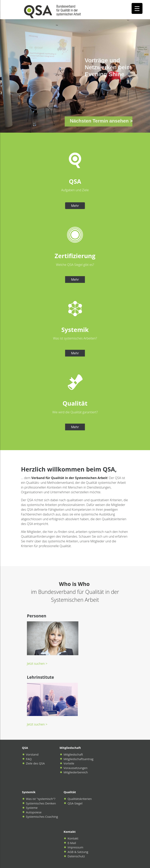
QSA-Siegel (75, 803)
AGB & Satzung (78, 852)
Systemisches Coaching (42, 817)
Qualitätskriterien (80, 799)
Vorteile (69, 763)
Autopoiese (34, 812)
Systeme (32, 808)
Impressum (75, 847)
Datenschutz (76, 856)
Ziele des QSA (35, 763)
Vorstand (32, 754)
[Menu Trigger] (137, 8)
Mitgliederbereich (76, 772)
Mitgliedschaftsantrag (78, 759)
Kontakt (73, 838)
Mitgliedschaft (73, 754)
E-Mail (72, 843)
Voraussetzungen (75, 768)
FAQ (29, 759)
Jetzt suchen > (37, 664)
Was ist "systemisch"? (41, 799)
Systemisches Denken (41, 803)
